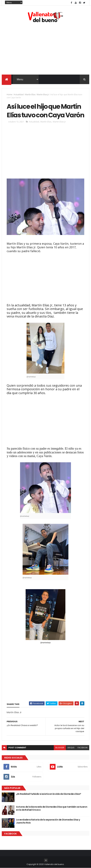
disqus (71, 748)
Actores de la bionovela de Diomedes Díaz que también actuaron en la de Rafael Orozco (52, 808)
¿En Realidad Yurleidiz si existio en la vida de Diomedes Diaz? (49, 794)
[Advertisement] (45, 49)
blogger (60, 748)
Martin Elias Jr (43, 95)
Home (9, 95)
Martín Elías (30, 95)
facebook (83, 748)
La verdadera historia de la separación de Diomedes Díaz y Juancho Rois (48, 821)
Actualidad (19, 95)
